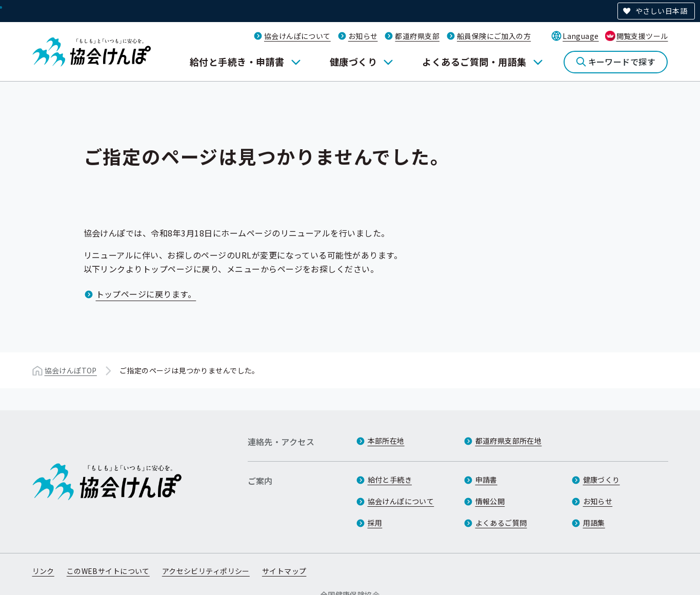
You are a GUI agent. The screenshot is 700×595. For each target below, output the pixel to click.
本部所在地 (386, 441)
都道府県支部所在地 (509, 441)
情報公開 (490, 501)
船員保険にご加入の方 (494, 36)
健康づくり (353, 62)
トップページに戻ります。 (146, 294)
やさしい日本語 (661, 11)
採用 (375, 523)
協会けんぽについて (297, 36)
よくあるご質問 (501, 523)
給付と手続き (390, 480)
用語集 (594, 523)
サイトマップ (284, 571)
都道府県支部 (417, 36)
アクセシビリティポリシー (206, 571)
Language (581, 36)
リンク (43, 571)
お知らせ (363, 36)
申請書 (486, 480)
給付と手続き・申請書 (237, 62)
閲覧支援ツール (642, 36)
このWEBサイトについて (108, 571)
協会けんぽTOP (71, 370)
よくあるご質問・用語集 (474, 62)
